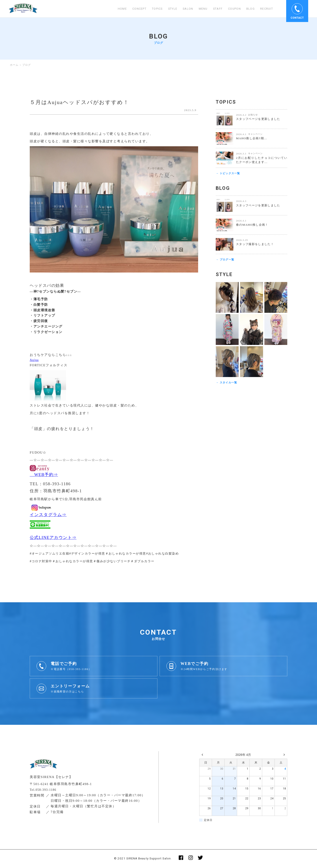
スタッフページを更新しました (260, 119)
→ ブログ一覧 (226, 260)
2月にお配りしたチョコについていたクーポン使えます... (262, 160)
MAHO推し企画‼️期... (252, 138)
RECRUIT (266, 9)
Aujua (35, 360)
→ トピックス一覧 (229, 174)
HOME (110, 9)
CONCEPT (128, 9)
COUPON (231, 9)
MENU (198, 9)
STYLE (165, 9)
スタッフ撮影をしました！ (256, 244)
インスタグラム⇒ (48, 515)
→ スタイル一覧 (227, 383)
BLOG (249, 9)
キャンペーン (255, 134)
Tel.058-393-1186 (44, 790)
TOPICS (148, 9)
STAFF (214, 9)
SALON (182, 9)
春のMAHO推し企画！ (253, 225)
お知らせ (253, 115)
